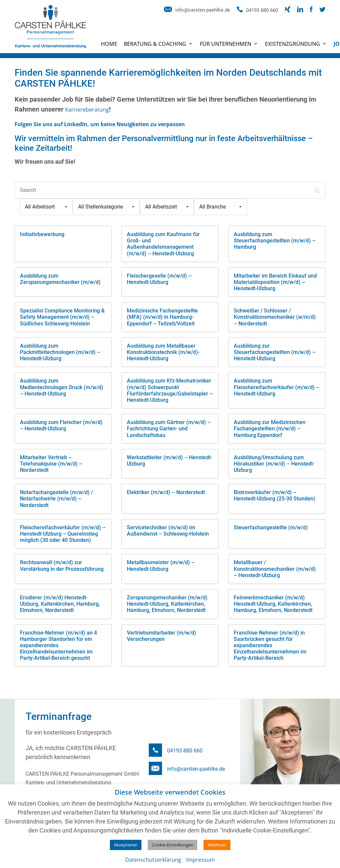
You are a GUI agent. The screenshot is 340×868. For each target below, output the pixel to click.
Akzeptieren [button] (126, 845)
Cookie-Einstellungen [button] (172, 845)
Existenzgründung (293, 44)
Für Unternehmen (226, 44)
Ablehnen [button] (217, 845)
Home (109, 44)
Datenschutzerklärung (153, 860)
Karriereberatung (87, 110)
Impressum (201, 860)
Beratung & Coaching (155, 44)
